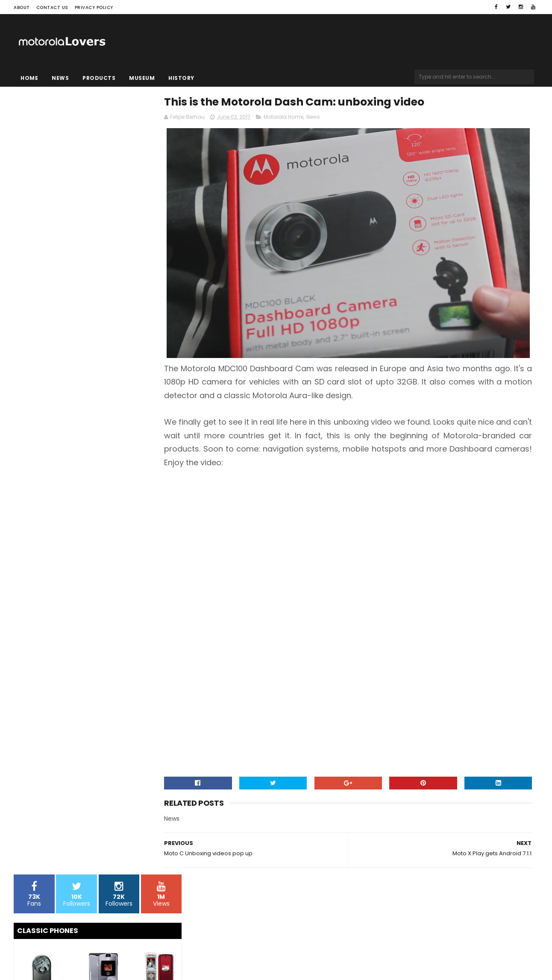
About (22, 7)
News (60, 78)
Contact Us (52, 7)
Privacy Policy (94, 7)
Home (29, 78)
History (181, 78)
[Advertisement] (364, 525)
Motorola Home (317, 118)
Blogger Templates (123, 948)
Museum (142, 78)
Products (99, 78)
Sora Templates (68, 948)
